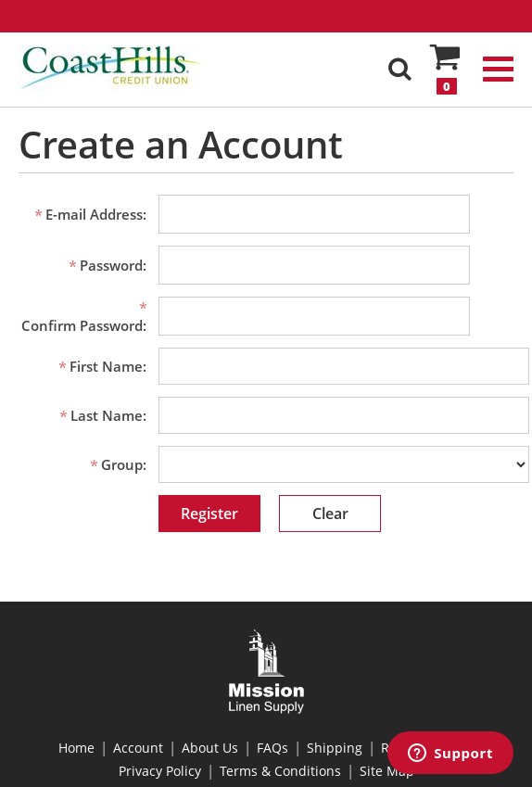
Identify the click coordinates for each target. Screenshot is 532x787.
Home (76, 748)
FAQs (272, 748)
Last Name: (108, 415)
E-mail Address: (96, 214)
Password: (113, 265)
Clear (330, 514)
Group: (124, 464)
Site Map (387, 771)
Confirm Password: (84, 325)
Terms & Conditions (280, 771)
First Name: (108, 366)
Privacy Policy (160, 771)
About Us (210, 748)
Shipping (335, 748)
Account (138, 748)
